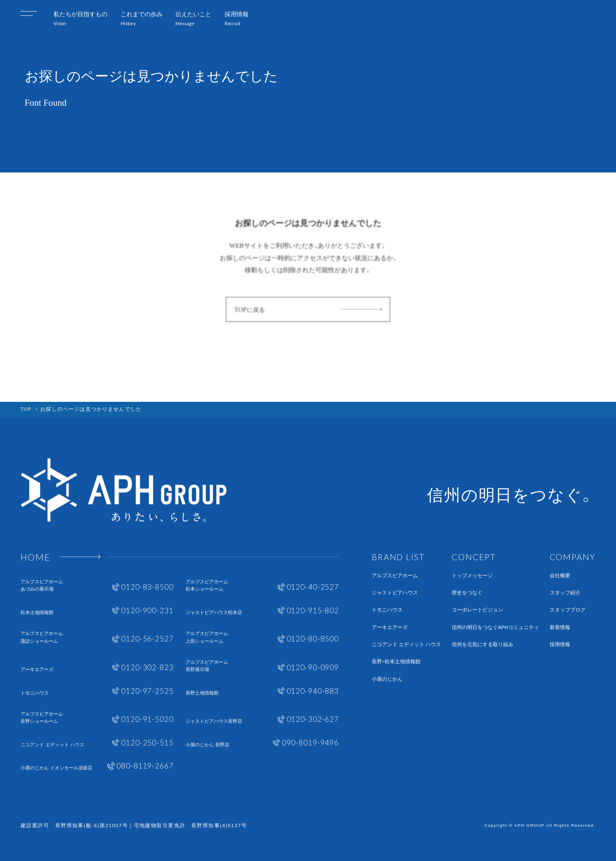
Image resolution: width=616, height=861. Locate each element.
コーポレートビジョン (477, 610)
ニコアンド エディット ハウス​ (406, 645)
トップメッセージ (472, 576)
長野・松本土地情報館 (396, 662)
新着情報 (560, 628)
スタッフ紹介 (565, 593)
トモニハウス (387, 610)
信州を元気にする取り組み (483, 645)
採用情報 (560, 645)
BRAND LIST (398, 557)
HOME (36, 557)
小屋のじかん (387, 679)
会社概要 (560, 576)
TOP (26, 409)
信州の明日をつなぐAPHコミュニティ (495, 628)
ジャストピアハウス (395, 593)
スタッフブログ (568, 610)
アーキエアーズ (390, 628)
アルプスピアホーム (395, 576)
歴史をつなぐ (467, 593)
